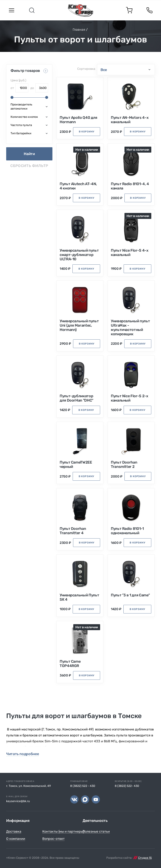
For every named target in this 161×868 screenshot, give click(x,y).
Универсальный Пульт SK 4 (79, 597)
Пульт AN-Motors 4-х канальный (130, 120)
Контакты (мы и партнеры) (63, 831)
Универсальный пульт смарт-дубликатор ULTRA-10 (79, 255)
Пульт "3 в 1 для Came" (130, 595)
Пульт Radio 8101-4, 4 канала (130, 186)
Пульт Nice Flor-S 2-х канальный (129, 398)
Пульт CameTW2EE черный (76, 465)
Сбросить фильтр (29, 166)
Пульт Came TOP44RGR (70, 664)
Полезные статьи (96, 831)
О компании (16, 839)
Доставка (14, 831)
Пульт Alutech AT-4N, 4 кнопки (78, 186)
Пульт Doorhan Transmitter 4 (73, 531)
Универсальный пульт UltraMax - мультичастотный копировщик (130, 328)
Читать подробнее (22, 754)
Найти (29, 154)
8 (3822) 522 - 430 (83, 786)
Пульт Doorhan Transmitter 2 (124, 465)
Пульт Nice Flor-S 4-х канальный (130, 253)
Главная (79, 30)
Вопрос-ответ (53, 839)
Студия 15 (145, 858)
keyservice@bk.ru (18, 801)
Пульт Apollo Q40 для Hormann (78, 120)
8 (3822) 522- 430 (127, 786)
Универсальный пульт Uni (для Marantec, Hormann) (79, 325)
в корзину (87, 132)
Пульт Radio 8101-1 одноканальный (127, 531)
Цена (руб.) (18, 80)
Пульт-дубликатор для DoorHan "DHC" (76, 398)
